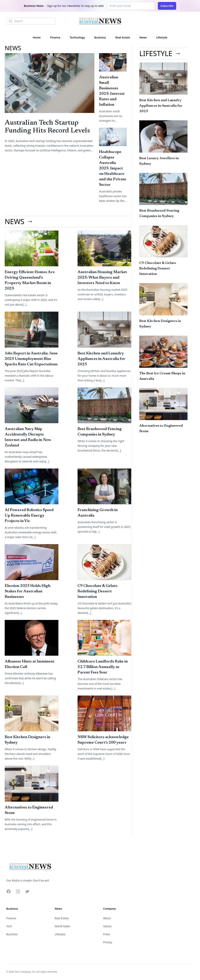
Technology (77, 37)
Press (107, 934)
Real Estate (123, 37)
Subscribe (167, 6)
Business (100, 37)
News (143, 37)
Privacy (108, 942)
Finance (55, 37)
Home (37, 37)
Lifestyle (162, 37)
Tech (9, 926)
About (107, 918)
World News (62, 926)
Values (107, 926)
